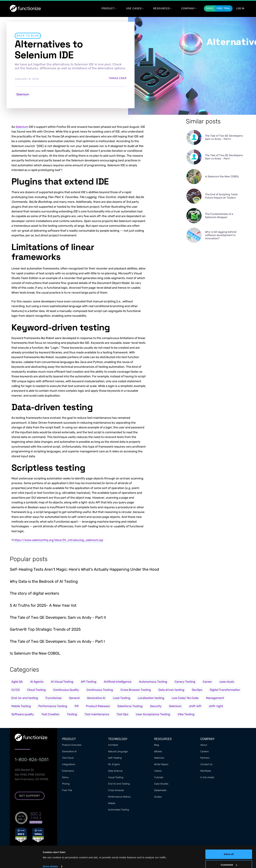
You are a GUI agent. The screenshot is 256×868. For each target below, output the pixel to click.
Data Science (115, 771)
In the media (207, 778)
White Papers (161, 765)
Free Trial (224, 8)
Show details (50, 861)
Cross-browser (116, 791)
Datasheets (160, 791)
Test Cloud (68, 758)
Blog (157, 745)
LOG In (240, 8)
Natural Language (118, 752)
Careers (204, 752)
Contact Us (206, 765)
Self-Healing (115, 758)
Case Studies (161, 784)
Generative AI (69, 752)
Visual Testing (116, 778)
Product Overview (72, 745)
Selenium (23, 94)
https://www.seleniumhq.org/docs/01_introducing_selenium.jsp (58, 540)
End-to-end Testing (119, 784)
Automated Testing (119, 810)
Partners (205, 758)
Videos (158, 771)
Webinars (159, 758)
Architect (113, 745)
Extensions (68, 771)
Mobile (112, 804)
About (204, 745)
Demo (210, 8)
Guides (158, 797)
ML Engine (114, 765)
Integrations (69, 765)
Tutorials (159, 778)
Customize (229, 859)
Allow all (229, 849)
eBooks (158, 752)
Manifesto (206, 771)
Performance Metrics (119, 797)
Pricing (66, 784)
